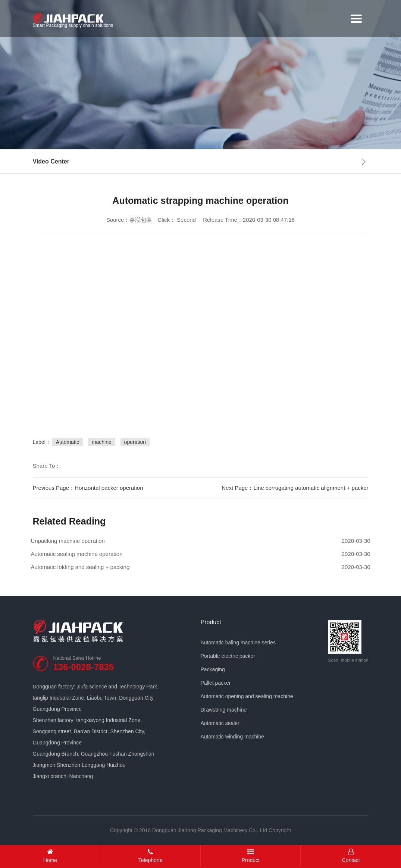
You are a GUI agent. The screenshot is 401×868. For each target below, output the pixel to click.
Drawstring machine (224, 710)
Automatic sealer (220, 723)
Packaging (213, 669)
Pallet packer (216, 683)
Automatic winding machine (232, 737)
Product (211, 622)
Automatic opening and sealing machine (247, 696)
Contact (351, 856)
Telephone (151, 856)
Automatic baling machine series (238, 643)
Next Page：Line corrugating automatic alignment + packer (295, 488)
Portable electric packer (228, 656)
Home (50, 856)
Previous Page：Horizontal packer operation (88, 488)
